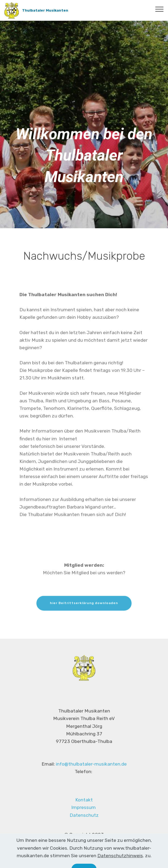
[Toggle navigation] (160, 9)
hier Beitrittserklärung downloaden (84, 607)
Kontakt (84, 806)
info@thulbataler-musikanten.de (91, 768)
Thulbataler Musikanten (45, 10)
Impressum (83, 814)
